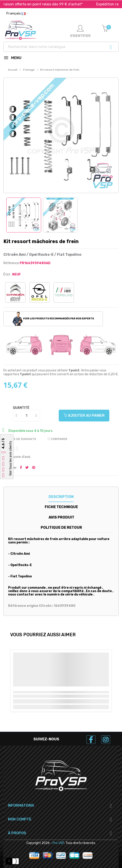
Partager (21, 468)
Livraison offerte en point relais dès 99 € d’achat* (54, 4)
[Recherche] (61, 47)
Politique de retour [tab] (61, 527)
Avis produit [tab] (61, 517)
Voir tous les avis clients (11, 458)
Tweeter (27, 468)
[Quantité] (27, 416)
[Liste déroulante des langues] (17, 14)
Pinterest (34, 468)
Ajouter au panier (84, 415)
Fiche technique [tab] (61, 507)
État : (7, 274)
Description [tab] (61, 497)
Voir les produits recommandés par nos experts (53, 319)
